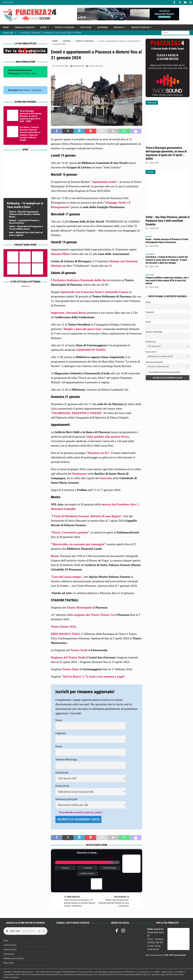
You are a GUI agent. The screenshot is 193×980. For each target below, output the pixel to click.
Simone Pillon (60, 254)
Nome (59, 720)
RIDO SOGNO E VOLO (65, 634)
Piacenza (65, 868)
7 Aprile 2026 (153, 163)
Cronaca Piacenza (25, 27)
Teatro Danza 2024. (64, 627)
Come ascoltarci (10, 949)
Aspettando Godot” (105, 182)
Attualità (86, 27)
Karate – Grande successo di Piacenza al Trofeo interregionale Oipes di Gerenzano (167, 241)
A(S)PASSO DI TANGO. (91, 350)
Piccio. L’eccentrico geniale (70, 532)
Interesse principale (67, 799)
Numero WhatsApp (66, 759)
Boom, (55, 556)
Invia (34, 73)
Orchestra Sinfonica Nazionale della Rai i (80, 280)
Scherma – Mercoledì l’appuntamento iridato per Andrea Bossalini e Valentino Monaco (25, 214)
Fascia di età (62, 786)
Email (59, 746)
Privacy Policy (179, 974)
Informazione (9, 954)
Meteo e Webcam (140, 27)
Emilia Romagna (110, 868)
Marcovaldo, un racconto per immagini (78, 544)
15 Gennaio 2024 (62, 66)
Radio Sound (8, 2)
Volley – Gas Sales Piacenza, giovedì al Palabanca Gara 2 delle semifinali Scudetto (168, 221)
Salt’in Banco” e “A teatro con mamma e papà (93, 676)
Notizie (67, 41)
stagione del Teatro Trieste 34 (94, 615)
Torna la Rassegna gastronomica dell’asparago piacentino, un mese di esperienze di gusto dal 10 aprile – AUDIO (31, 116)
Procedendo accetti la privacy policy (81, 812)
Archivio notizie (10, 945)
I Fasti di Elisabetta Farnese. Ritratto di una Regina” (87, 516)
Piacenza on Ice (98, 453)
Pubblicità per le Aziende (14, 958)
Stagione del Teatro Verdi (68, 657)
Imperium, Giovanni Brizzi (69, 313)
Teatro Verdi (79, 650)
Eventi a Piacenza (65, 27)
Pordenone (80, 474)
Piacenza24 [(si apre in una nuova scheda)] (37, 90)
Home (6, 27)
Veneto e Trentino (88, 874)
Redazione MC (78, 66)
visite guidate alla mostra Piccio (108, 437)
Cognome (61, 733)
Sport (43, 27)
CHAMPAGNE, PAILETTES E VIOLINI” (77, 413)
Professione (62, 772)
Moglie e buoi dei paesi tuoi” (83, 329)
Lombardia (88, 868)
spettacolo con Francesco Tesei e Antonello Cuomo (95, 292)
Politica (118, 27)
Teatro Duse (71, 669)
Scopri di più (153, 949)
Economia (103, 27)
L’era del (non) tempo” (67, 577)
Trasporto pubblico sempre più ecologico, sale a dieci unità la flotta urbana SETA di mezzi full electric (167, 281)
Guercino (106, 478)
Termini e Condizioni (11, 977)
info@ (158, 946)
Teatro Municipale (79, 607)
